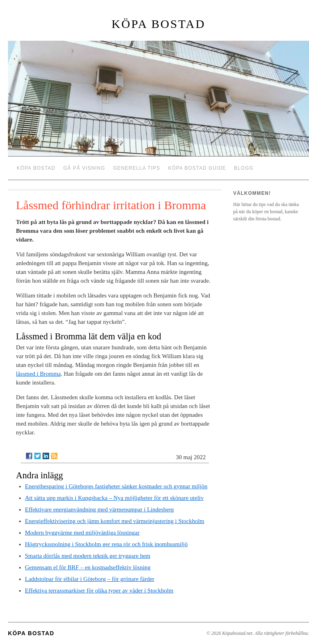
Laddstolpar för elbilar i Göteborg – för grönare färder (90, 579)
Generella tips (137, 168)
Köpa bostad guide (197, 168)
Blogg (244, 168)
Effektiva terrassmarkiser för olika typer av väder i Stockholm (99, 590)
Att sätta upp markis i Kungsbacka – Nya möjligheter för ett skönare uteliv (114, 498)
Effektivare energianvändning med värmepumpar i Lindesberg (100, 509)
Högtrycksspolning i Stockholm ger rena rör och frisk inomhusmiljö (106, 544)
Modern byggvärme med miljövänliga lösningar (82, 533)
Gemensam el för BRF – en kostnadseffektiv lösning (88, 567)
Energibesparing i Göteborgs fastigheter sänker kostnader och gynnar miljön (116, 486)
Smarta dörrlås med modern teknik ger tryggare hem (88, 556)
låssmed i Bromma (38, 374)
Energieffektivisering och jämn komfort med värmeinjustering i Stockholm (115, 521)
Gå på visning (84, 168)
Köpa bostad (158, 24)
